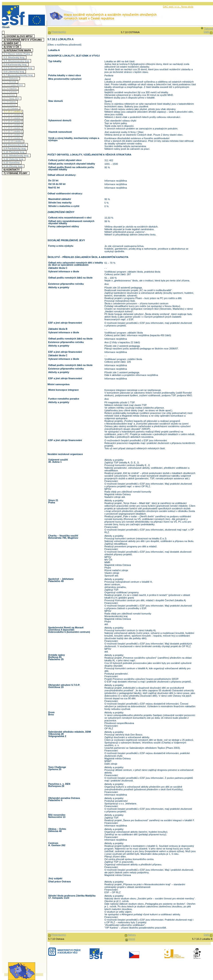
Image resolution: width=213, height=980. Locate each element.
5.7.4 (11, 88)
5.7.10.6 (13, 128)
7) (16, 173)
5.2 (14, 57)
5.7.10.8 (13, 135)
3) (12, 43)
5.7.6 (10, 95)
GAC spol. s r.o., (172, 7)
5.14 (13, 166)
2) (23, 40)
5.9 (15, 148)
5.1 (17, 54)
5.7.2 (10, 82)
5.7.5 (11, 92)
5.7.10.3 (13, 118)
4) (12, 47)
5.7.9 (10, 105)
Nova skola (187, 7)
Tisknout (208, 28)
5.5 (18, 68)
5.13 (12, 163)
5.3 (17, 61)
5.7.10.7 (13, 132)
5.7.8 (10, 102)
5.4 (16, 64)
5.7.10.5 (13, 125)
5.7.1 (11, 79)
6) (12, 170)
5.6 (14, 72)
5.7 (19, 75)
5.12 (14, 159)
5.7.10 (11, 108)
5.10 (14, 152)
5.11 (17, 155)
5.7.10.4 (13, 122)
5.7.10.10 (14, 141)
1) (19, 36)
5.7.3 (14, 85)
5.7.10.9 (13, 138)
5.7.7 (12, 98)
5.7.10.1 (13, 112)
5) (18, 50)
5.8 (15, 145)
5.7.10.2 (13, 115)
